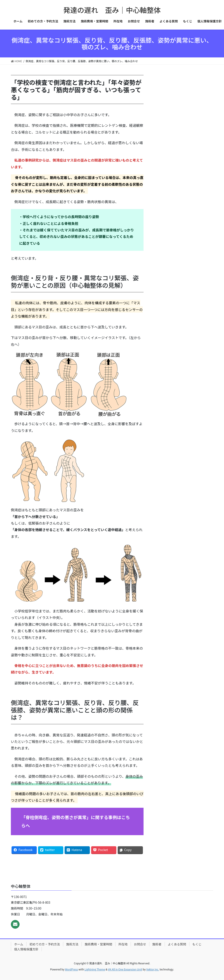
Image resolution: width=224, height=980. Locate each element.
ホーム (19, 944)
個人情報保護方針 (26, 949)
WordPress (72, 969)
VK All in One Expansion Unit (125, 969)
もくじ (197, 944)
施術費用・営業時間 (99, 944)
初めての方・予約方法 (45, 944)
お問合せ (140, 944)
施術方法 (72, 944)
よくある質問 (177, 944)
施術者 (157, 944)
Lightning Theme (95, 969)
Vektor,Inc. (153, 969)
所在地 (123, 944)
